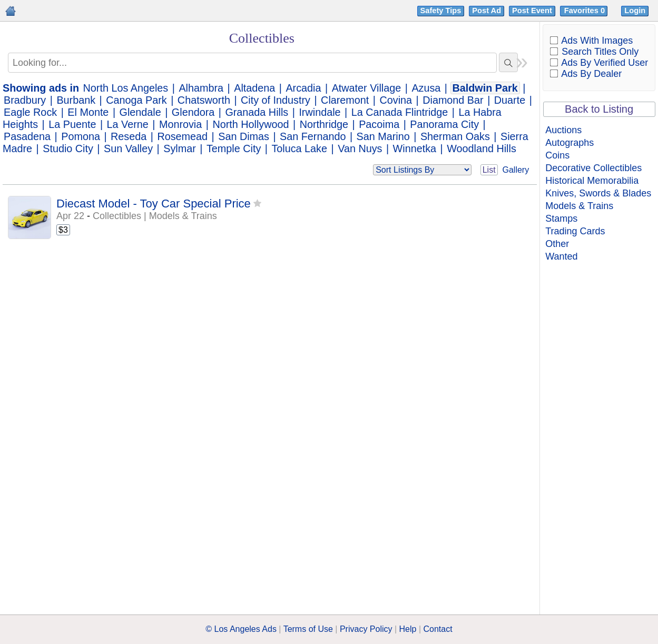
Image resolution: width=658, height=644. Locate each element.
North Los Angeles (126, 88)
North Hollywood (251, 124)
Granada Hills (257, 112)
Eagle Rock (30, 112)
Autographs (569, 143)
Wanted (561, 256)
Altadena (254, 88)
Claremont (345, 100)
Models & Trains (579, 206)
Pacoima (379, 124)
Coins (557, 155)
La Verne (128, 124)
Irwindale (320, 112)
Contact (438, 629)
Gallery (516, 170)
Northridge (324, 124)
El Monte (88, 112)
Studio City (68, 148)
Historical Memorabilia (592, 181)
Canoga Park (136, 100)
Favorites (586, 11)
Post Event (532, 11)
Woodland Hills (482, 148)
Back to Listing (599, 109)
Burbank (76, 100)
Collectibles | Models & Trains (155, 216)
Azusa (426, 88)
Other (557, 244)
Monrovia (180, 124)
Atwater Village (367, 88)
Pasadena (27, 136)
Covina (396, 100)
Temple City (234, 148)
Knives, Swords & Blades (598, 193)
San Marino (383, 136)
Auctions (563, 130)
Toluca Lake (299, 148)
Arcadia (303, 88)
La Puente (72, 124)
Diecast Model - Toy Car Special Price (154, 204)
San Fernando (313, 136)
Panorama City (444, 124)
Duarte (510, 100)
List (489, 170)
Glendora (193, 112)
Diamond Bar (453, 100)
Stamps (561, 219)
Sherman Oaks (455, 136)
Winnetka (415, 148)
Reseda (129, 136)
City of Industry (276, 100)
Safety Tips (441, 11)
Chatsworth (204, 100)
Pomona (81, 136)
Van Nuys (360, 148)
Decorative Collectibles (593, 168)
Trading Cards (575, 231)
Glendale (140, 112)
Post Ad (487, 11)
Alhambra (201, 88)
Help (408, 629)
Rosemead (182, 136)
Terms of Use (308, 629)
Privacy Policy (366, 629)
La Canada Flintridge (400, 112)
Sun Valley (128, 148)
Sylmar (180, 148)
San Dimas (244, 136)
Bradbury (25, 100)
